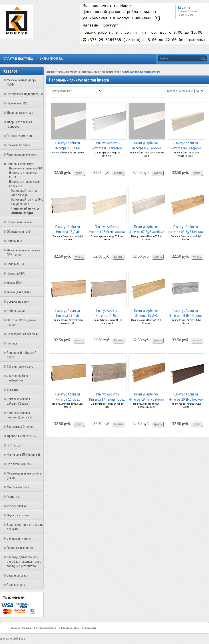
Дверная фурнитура (20, 112)
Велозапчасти (16, 585)
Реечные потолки (19, 145)
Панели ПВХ (15, 241)
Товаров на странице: (180, 91)
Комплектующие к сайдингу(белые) (19, 401)
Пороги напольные (19, 222)
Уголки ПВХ (14, 283)
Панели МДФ (15, 264)
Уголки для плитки (19, 292)
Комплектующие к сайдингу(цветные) (20, 415)
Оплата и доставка (18, 59)
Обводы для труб (19, 231)
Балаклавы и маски (19, 538)
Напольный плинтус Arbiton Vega (24, 193)
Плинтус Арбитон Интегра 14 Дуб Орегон (186, 313)
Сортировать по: (61, 91)
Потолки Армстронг (20, 136)
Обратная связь (70, 628)
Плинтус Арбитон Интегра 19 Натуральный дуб (146, 396)
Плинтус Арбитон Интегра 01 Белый (68, 145)
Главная (50, 72)
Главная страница (21, 628)
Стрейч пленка (16, 506)
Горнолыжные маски (20, 548)
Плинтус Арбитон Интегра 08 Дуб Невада (186, 229)
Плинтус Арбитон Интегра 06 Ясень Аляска (107, 229)
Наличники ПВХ (17, 103)
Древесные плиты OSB (22, 436)
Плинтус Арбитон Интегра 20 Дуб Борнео (186, 396)
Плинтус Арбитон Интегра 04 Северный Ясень (186, 145)
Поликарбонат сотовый (23, 334)
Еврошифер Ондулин (21, 426)
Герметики (14, 496)
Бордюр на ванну (18, 301)
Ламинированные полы (22, 154)
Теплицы (13, 343)
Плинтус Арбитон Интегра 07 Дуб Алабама (146, 229)
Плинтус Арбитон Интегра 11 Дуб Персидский (107, 313)
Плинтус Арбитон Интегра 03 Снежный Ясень (146, 145)
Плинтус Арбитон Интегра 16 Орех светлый (68, 396)
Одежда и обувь (18, 515)
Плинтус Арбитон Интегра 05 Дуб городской (68, 229)
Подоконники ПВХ (19, 464)
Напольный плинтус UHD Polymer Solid (27, 202)
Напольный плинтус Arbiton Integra (25, 210)
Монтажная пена (18, 487)
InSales (23, 639)
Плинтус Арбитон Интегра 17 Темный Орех (107, 396)
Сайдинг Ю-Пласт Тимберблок (18, 378)
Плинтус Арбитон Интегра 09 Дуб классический (68, 313)
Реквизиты (90, 628)
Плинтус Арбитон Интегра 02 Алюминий (107, 145)
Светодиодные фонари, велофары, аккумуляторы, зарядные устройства (24, 561)
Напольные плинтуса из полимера (101, 72)
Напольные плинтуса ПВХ (26, 168)
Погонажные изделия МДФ (25, 94)
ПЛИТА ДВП (15, 445)
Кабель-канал (16, 311)
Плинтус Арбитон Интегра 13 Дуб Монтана (146, 313)
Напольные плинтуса (21, 164)
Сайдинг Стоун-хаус (20, 366)
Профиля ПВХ (16, 273)
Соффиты (13, 389)
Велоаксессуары (18, 575)
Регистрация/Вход (46, 628)
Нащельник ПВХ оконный (23, 454)
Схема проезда (51, 59)
